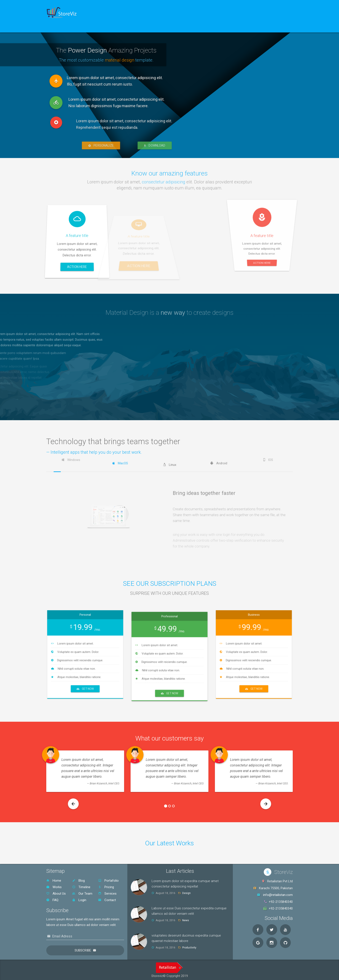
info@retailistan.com (278, 894)
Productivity (189, 946)
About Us (56, 892)
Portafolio (108, 879)
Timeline (81, 886)
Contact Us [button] (127, 27)
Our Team (82, 892)
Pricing (106, 886)
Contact (107, 899)
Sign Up (80, 27)
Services (107, 892)
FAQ (52, 899)
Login (79, 899)
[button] (73, 803)
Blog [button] (102, 27)
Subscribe (83, 949)
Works (54, 886)
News (186, 919)
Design (186, 892)
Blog (78, 879)
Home (57, 27)
